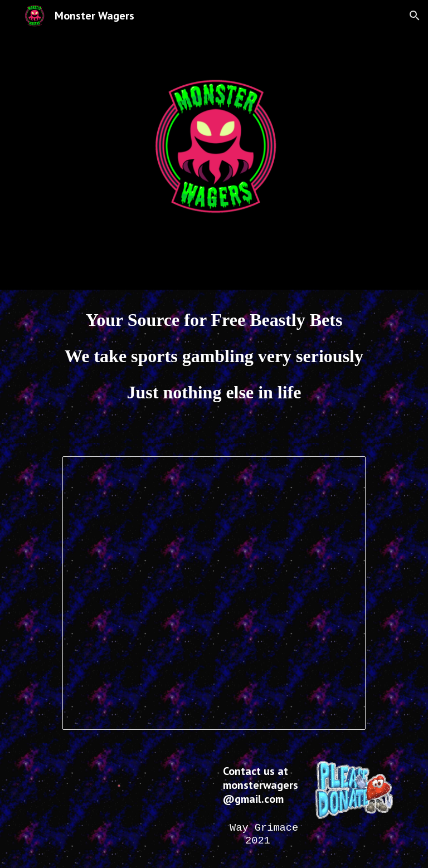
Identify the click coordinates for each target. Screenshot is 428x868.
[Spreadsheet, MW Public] (214, 593)
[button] (415, 16)
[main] (214, 366)
